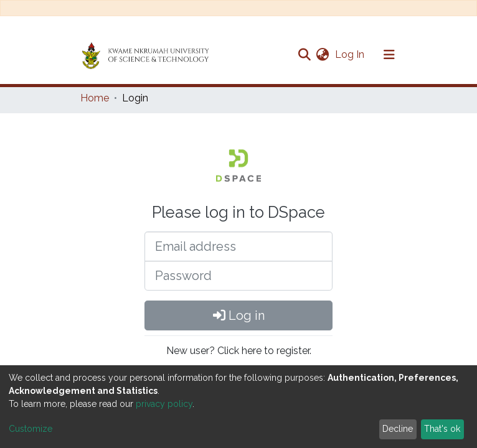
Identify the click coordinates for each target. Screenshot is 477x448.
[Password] (238, 276)
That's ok (442, 429)
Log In (351, 54)
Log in (239, 315)
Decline (398, 429)
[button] (322, 55)
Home (95, 98)
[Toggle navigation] (389, 55)
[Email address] (238, 246)
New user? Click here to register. (239, 351)
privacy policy (164, 404)
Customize (31, 429)
